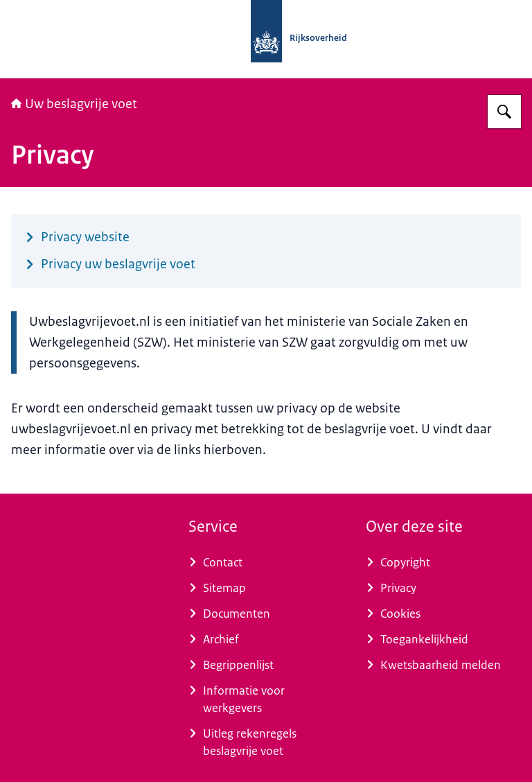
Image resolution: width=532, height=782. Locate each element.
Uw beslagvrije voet (74, 104)
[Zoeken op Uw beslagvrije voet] (504, 112)
